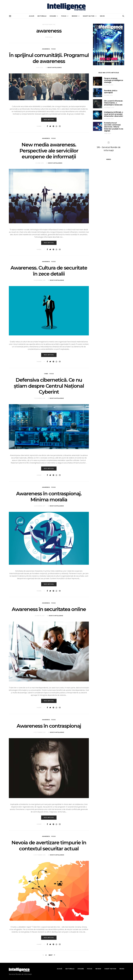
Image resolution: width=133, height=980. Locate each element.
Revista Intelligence (55, 68)
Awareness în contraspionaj (49, 726)
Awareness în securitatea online (49, 609)
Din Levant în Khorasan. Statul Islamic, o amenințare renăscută (114, 103)
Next (51, 955)
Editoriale (42, 16)
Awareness (46, 49)
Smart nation (89, 16)
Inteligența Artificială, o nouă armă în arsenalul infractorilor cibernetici (114, 114)
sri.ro (102, 16)
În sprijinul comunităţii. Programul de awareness (49, 58)
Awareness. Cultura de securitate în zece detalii (49, 271)
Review (75, 16)
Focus (64, 16)
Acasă (32, 16)
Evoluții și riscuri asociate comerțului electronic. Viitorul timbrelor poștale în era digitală (114, 127)
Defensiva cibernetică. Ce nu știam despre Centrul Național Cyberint (49, 386)
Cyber (46, 374)
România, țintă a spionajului (111, 92)
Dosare (53, 16)
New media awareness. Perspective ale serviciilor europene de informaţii (49, 151)
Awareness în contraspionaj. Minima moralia (49, 497)
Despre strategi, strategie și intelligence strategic (114, 80)
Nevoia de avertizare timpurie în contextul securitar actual (49, 846)
